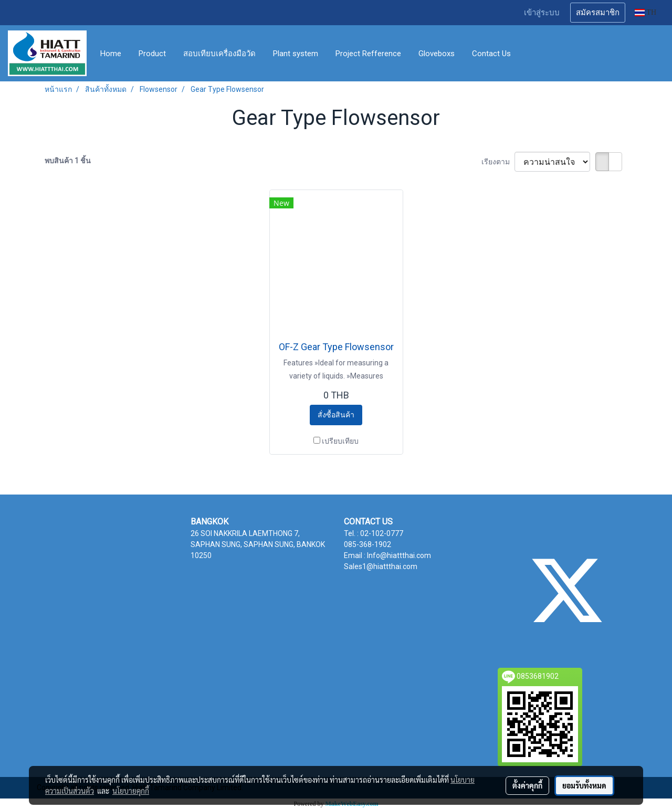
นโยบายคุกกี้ (131, 791)
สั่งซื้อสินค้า (336, 415)
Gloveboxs (437, 54)
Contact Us (491, 54)
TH (645, 12)
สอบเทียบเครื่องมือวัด (219, 54)
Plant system (296, 54)
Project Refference (368, 54)
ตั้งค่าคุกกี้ (527, 785)
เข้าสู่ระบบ (542, 13)
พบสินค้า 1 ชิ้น (68, 161)
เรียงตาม (498, 162)
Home (111, 54)
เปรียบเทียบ (340, 441)
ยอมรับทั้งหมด (584, 785)
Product (152, 54)
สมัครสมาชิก (598, 13)
